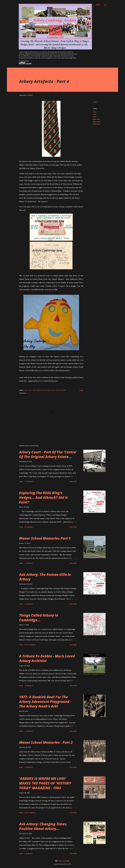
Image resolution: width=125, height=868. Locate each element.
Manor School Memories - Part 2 (46, 742)
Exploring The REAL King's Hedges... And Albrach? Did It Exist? (43, 497)
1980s (95, 117)
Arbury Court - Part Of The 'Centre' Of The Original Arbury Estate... (48, 454)
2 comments (29, 731)
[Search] (98, 5)
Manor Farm (96, 119)
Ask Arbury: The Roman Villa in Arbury (45, 577)
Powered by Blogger (62, 861)
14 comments (29, 604)
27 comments (29, 527)
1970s (95, 114)
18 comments (29, 482)
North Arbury (97, 124)
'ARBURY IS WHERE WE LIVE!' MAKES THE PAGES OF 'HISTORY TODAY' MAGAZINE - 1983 (45, 783)
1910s (95, 112)
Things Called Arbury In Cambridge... (39, 618)
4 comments (29, 686)
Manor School (97, 122)
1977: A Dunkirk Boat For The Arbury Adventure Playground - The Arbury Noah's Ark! (45, 702)
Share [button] (95, 102)
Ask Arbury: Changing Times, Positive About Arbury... (43, 826)
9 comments (29, 563)
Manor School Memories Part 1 (45, 538)
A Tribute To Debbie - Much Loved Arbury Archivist (47, 658)
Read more (73, 482)
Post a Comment (30, 645)
